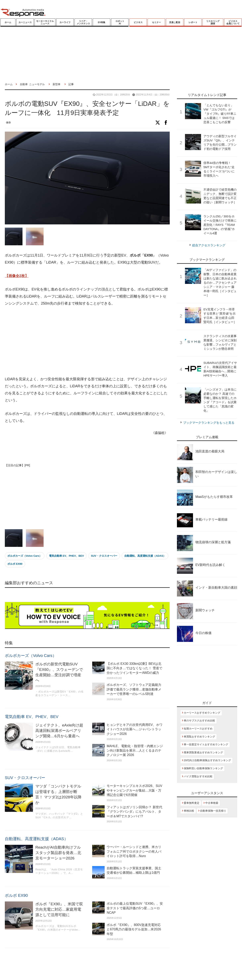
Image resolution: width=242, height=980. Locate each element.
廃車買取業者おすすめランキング (203, 752)
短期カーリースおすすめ (198, 729)
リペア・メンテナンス (83, 22)
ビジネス (138, 22)
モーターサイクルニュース (45, 22)
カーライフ (65, 22)
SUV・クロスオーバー (104, 556)
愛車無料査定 (192, 803)
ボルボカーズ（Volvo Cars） (25, 556)
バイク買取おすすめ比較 (198, 776)
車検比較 (189, 811)
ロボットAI (120, 22)
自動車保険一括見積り (213, 811)
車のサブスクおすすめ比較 (199, 721)
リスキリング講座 (213, 22)
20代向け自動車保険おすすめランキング (207, 760)
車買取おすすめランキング (199, 737)
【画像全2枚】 (17, 276)
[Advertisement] (79, 342)
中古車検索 (212, 803)
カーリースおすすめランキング (202, 713)
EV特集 (102, 22)
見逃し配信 (175, 22)
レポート (193, 22)
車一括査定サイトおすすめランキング (206, 744)
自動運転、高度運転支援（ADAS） (145, 556)
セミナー (156, 22)
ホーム (8, 22)
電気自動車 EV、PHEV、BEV (66, 556)
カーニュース (25, 22)
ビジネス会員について (233, 22)
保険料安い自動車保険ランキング (203, 768)
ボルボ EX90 (15, 564)
